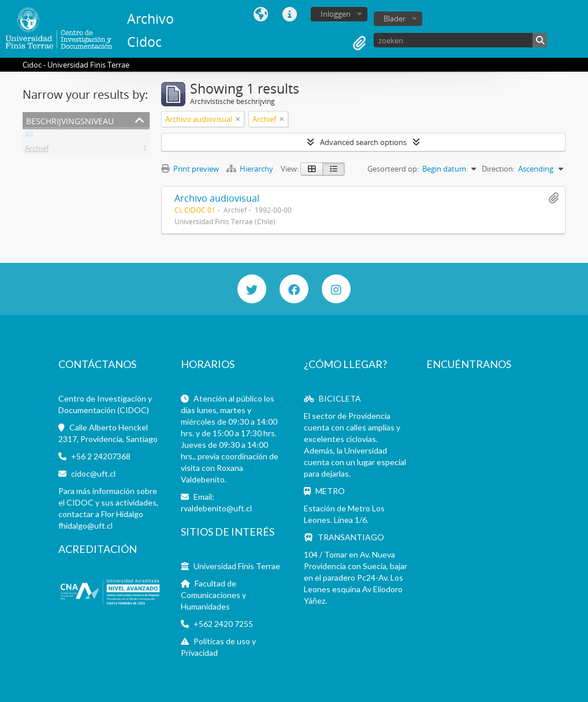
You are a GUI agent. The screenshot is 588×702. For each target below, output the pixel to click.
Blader (395, 18)
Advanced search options (363, 142)
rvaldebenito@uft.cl (216, 508)
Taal (260, 14)
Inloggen (336, 14)
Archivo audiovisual (217, 198)
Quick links (289, 14)
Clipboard (359, 43)
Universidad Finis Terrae (237, 566)
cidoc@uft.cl (93, 473)
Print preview (190, 169)
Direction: (498, 169)
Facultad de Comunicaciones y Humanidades (213, 595)
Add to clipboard (553, 198)
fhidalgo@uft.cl (85, 525)
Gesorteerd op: (393, 169)
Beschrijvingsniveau (70, 120)
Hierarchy (251, 169)
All (29, 136)
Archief (37, 150)
